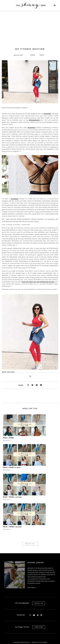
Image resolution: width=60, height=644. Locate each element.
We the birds (43, 642)
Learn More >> (32, 588)
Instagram (47, 114)
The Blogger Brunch (22, 627)
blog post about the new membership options (38, 282)
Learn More (39, 627)
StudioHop (31, 128)
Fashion (42, 55)
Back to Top (30, 544)
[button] (55, 5)
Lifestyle (33, 55)
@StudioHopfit (34, 120)
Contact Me (39, 603)
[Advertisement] (30, 32)
